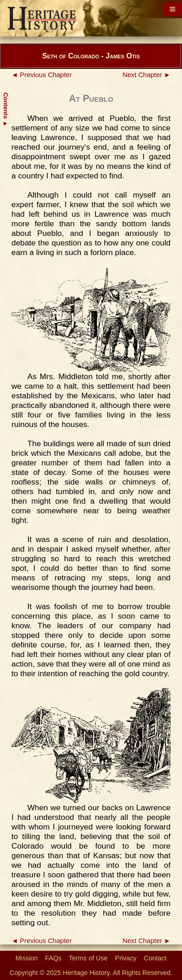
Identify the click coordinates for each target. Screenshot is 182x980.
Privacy (126, 958)
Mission (27, 958)
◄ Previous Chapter (42, 75)
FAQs (54, 958)
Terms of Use (88, 958)
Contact (155, 958)
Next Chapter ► (147, 75)
